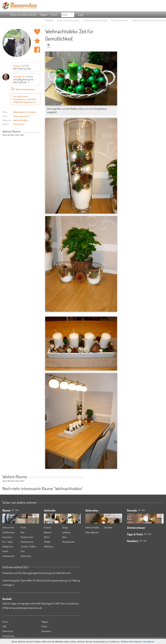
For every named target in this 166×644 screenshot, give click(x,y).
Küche (23, 527)
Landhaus (66, 532)
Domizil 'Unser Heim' (120, 20)
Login (81, 15)
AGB (4, 626)
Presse (44, 626)
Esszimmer (7, 537)
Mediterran (49, 546)
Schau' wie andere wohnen (23, 15)
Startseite (49, 20)
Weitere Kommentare (23, 89)
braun (16, 116)
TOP (13, 510)
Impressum (46, 631)
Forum (54, 15)
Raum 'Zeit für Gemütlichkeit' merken (37, 41)
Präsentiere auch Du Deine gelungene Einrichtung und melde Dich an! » (37, 573)
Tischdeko (31, 112)
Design (65, 527)
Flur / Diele (7, 542)
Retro (65, 537)
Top (139, 510)
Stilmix (47, 537)
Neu (144, 510)
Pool (23, 551)
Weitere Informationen (131, 642)
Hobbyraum (8, 546)
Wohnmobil (26, 556)
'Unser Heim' (19, 124)
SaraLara (17, 66)
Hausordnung (8, 636)
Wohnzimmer (8, 527)
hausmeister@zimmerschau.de (27, 608)
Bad (22, 532)
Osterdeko (108, 527)
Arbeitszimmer (27, 542)
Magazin (44, 15)
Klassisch (48, 532)
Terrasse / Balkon (28, 546)
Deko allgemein (92, 532)
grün (21, 116)
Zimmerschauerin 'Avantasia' (95, 20)
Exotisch (48, 527)
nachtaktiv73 (19, 77)
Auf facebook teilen (37, 50)
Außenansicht (8, 556)
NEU (17, 510)
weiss (27, 116)
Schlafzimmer (9, 532)
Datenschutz (8, 631)
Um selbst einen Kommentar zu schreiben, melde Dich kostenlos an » (25, 99)
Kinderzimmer (27, 537)
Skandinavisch (68, 542)
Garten (5, 551)
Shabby (47, 542)
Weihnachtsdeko (21, 120)
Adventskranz (19, 112)
